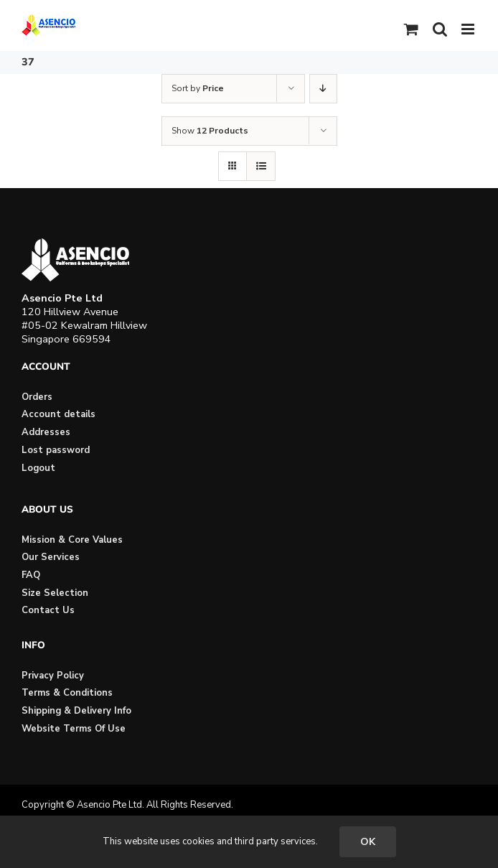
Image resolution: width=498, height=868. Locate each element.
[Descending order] (323, 89)
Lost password (56, 450)
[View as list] (261, 166)
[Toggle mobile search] (440, 29)
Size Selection (55, 593)
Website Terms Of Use (74, 729)
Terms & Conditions (67, 693)
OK (368, 842)
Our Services (51, 557)
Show (210, 131)
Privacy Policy (53, 676)
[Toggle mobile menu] (469, 29)
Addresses (46, 432)
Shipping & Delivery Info (76, 711)
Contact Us (48, 610)
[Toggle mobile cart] (411, 29)
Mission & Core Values (72, 540)
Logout (38, 468)
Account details (58, 414)
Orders (37, 397)
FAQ (31, 575)
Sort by (198, 88)
